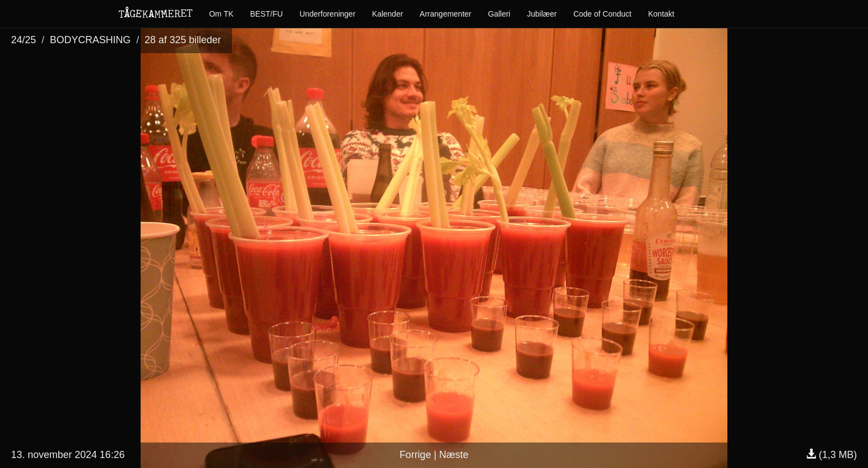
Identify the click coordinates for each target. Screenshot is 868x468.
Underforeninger (327, 14)
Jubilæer (542, 14)
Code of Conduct (603, 14)
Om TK (221, 14)
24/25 (24, 40)
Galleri (499, 14)
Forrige (415, 455)
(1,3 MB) (831, 455)
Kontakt (661, 14)
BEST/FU (267, 14)
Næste (454, 455)
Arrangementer (445, 14)
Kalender (387, 14)
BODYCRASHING (90, 40)
